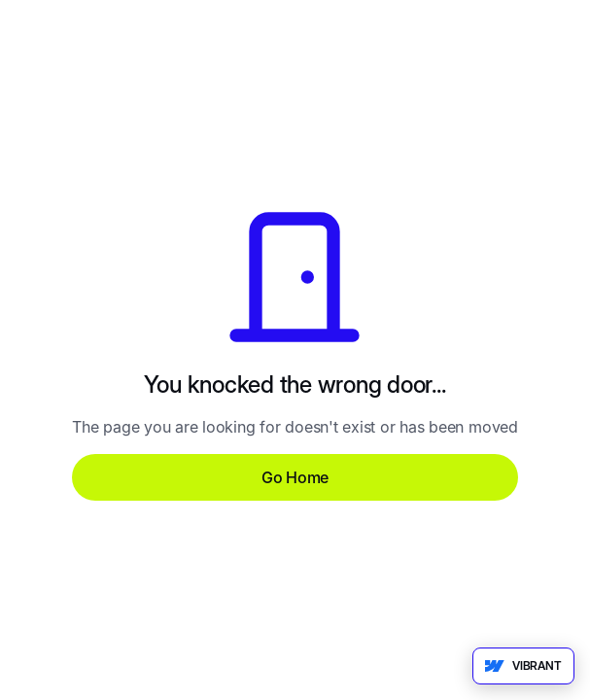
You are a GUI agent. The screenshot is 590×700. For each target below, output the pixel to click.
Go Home (295, 477)
